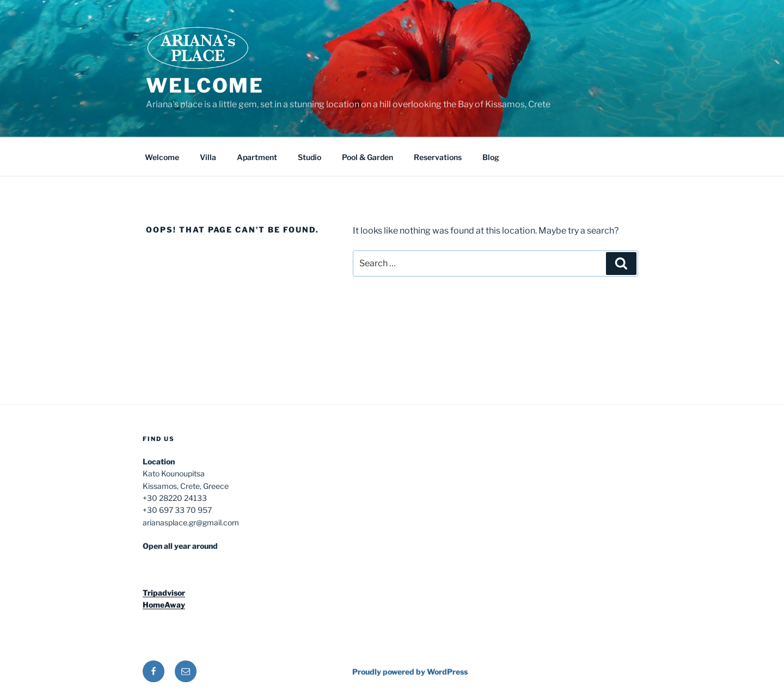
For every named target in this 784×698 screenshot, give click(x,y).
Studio (310, 157)
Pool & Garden (367, 157)
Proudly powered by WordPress (410, 672)
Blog (491, 157)
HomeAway (164, 605)
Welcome (205, 85)
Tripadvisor (164, 593)
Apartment (257, 157)
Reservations (438, 157)
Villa (208, 157)
